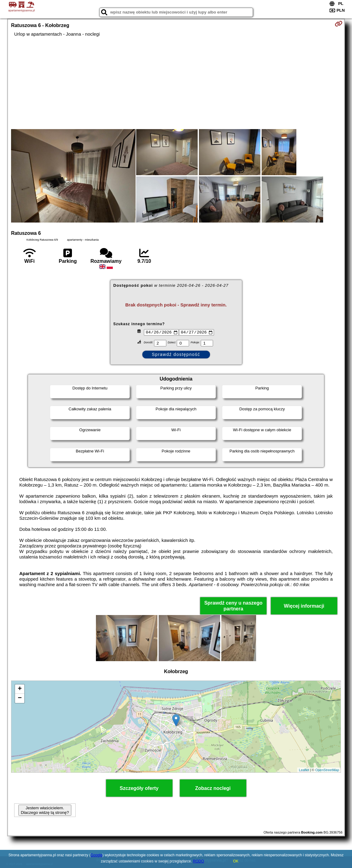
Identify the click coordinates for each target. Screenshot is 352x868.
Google (96, 855)
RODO (199, 861)
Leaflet (304, 770)
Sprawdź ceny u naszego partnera (233, 606)
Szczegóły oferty (139, 788)
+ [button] (20, 689)
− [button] (20, 698)
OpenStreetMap (327, 770)
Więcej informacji (304, 606)
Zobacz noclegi (213, 788)
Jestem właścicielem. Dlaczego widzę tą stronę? (45, 810)
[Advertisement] (176, 83)
